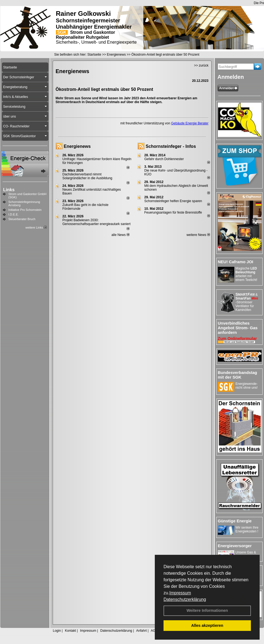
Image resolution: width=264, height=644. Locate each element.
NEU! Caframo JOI (236, 262)
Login (57, 631)
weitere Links (36, 227)
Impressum (180, 593)
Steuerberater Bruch (22, 219)
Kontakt (71, 631)
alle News (120, 235)
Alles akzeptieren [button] (207, 625)
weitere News (198, 235)
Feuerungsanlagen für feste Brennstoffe (173, 212)
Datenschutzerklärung (185, 599)
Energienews (77, 146)
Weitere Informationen (207, 610)
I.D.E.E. (14, 214)
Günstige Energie (235, 521)
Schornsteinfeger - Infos (171, 146)
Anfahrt (142, 631)
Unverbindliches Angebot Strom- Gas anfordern (238, 328)
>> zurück (201, 65)
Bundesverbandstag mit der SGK (238, 375)
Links (9, 190)
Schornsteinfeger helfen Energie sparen (173, 201)
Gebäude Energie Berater (190, 123)
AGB (154, 631)
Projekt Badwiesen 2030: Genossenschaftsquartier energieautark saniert (97, 222)
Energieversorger (235, 546)
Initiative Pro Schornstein (25, 210)
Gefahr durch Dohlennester (164, 159)
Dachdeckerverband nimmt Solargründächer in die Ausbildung (87, 176)
